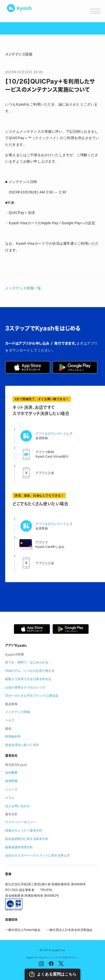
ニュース (11, 789)
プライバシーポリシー (21, 822)
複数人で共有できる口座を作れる (28, 679)
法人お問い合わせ (17, 806)
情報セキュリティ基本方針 (24, 831)
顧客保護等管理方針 (19, 847)
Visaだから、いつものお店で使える (30, 671)
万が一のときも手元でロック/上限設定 (32, 696)
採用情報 (11, 781)
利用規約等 (13, 737)
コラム (10, 798)
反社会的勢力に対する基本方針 (27, 839)
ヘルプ (10, 720)
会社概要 (11, 773)
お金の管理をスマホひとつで (25, 687)
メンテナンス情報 (17, 712)
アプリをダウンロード (51, 434)
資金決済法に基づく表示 (22, 745)
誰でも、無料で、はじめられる (27, 662)
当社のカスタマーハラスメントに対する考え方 (38, 855)
